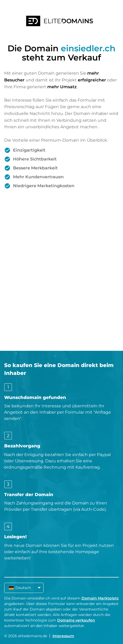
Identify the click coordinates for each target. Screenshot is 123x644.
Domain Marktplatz (100, 598)
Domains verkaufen (76, 620)
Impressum (63, 636)
